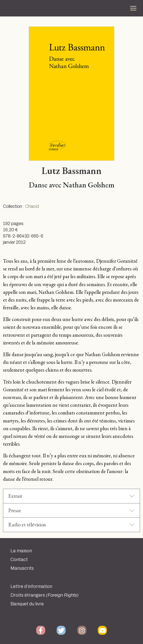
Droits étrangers (45, 595)
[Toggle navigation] (133, 8)
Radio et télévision (27, 524)
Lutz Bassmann (72, 170)
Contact (19, 560)
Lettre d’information (31, 586)
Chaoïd (32, 206)
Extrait (15, 496)
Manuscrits (22, 568)
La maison (21, 551)
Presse (15, 510)
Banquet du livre (27, 604)
